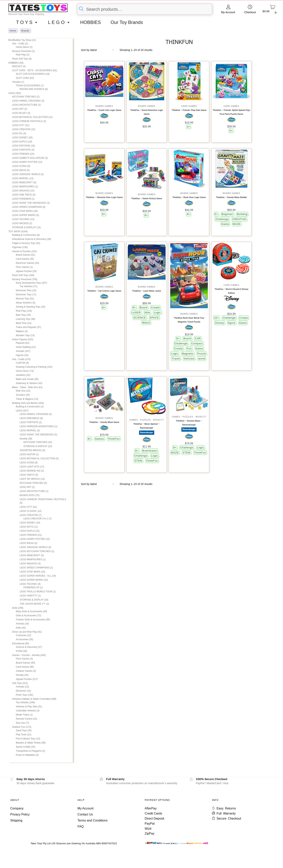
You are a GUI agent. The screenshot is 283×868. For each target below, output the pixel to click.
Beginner (227, 214)
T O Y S (27, 22)
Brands (25, 31)
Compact (197, 343)
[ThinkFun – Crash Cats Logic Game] (104, 81)
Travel (176, 359)
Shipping (16, 820)
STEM (138, 461)
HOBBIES (91, 22)
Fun (189, 349)
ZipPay (150, 833)
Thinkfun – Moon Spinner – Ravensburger (147, 426)
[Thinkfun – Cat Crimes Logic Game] (104, 262)
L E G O (59, 22)
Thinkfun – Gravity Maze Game (104, 422)
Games (99, 439)
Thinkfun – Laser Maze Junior (147, 291)
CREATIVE (239, 219)
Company (17, 808)
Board (143, 307)
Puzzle (202, 354)
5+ (216, 214)
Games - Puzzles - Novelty (147, 420)
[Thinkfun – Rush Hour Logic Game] (189, 169)
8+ (104, 214)
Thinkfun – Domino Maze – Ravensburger (189, 423)
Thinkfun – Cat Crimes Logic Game (104, 291)
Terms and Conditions (93, 820)
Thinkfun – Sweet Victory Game (147, 199)
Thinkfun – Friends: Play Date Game (189, 110)
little (147, 313)
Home (13, 31)
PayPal (150, 824)
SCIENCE (140, 318)
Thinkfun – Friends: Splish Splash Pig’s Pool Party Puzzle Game (232, 112)
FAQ (81, 826)
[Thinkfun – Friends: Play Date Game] (189, 81)
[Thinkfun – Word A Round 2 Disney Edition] (232, 261)
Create (155, 307)
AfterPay (151, 808)
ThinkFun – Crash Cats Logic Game (104, 110)
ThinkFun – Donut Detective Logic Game (147, 112)
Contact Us (85, 814)
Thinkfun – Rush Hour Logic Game (189, 197)
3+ (189, 127)
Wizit (148, 829)
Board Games (104, 106)
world (202, 359)
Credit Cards (153, 813)
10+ (216, 318)
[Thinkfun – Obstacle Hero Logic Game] (104, 169)
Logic (157, 313)
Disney (220, 323)
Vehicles (189, 359)
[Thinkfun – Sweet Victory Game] (147, 169)
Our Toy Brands (127, 22)
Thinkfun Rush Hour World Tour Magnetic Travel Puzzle (189, 320)
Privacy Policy (20, 814)
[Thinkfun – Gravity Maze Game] (104, 395)
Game (225, 224)
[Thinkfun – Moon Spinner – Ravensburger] (147, 396)
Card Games (189, 106)
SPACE (154, 318)
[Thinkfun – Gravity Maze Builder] (232, 169)
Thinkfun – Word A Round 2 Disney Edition (232, 291)
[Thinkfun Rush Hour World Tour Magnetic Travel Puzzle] (189, 276)
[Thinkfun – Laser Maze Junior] (147, 262)
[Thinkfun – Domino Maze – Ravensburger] (189, 394)
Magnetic (188, 354)
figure (232, 323)
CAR (198, 338)
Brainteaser (150, 451)
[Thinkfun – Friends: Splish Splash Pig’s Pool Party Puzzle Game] (232, 81)
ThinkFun (114, 439)
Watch (146, 323)
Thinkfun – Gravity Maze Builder (231, 197)
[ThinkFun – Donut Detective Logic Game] (147, 81)
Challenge (222, 219)
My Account (228, 12)
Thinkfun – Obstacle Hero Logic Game (104, 197)
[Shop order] (99, 50)
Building (242, 214)
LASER (136, 313)
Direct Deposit (154, 818)
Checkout (250, 12)
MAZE (237, 224)
